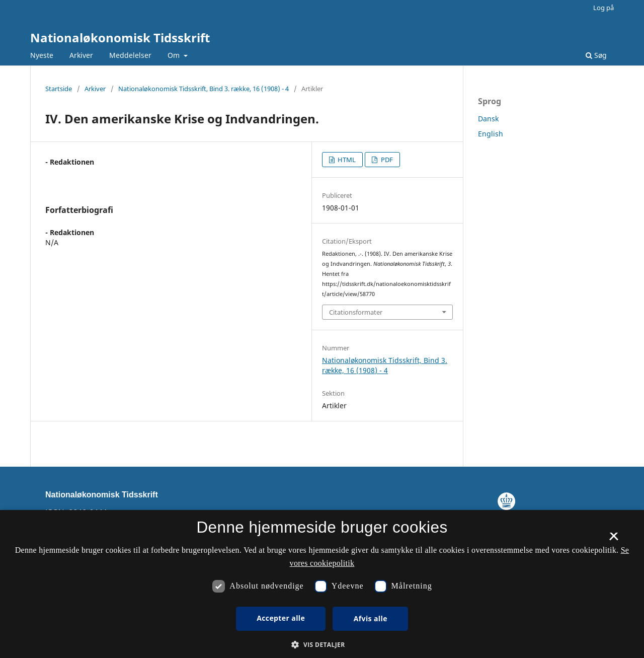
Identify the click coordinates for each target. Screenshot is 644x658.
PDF (386, 160)
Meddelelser (130, 55)
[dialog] (322, 584)
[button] (322, 645)
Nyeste (42, 55)
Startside (59, 89)
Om (175, 55)
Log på (603, 8)
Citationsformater (356, 312)
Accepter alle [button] (281, 618)
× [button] (614, 540)
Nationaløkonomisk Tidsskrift (120, 38)
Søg (596, 55)
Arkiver (81, 55)
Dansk (488, 119)
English (491, 134)
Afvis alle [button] (371, 618)
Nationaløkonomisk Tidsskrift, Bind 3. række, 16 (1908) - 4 (204, 89)
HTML (346, 160)
